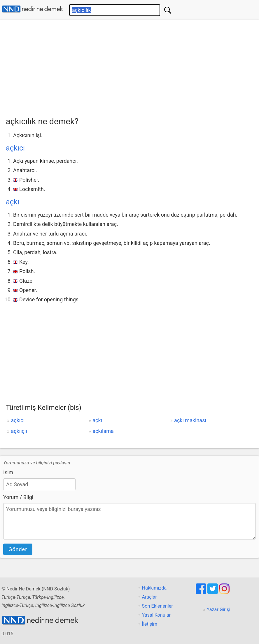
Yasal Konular (156, 615)
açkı (13, 202)
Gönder (18, 549)
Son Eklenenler (157, 606)
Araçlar (149, 597)
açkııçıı (19, 431)
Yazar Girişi (219, 609)
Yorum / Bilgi (18, 497)
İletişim (150, 624)
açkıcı (15, 148)
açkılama (103, 431)
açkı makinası (190, 420)
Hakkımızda (154, 588)
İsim (8, 472)
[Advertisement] (132, 66)
